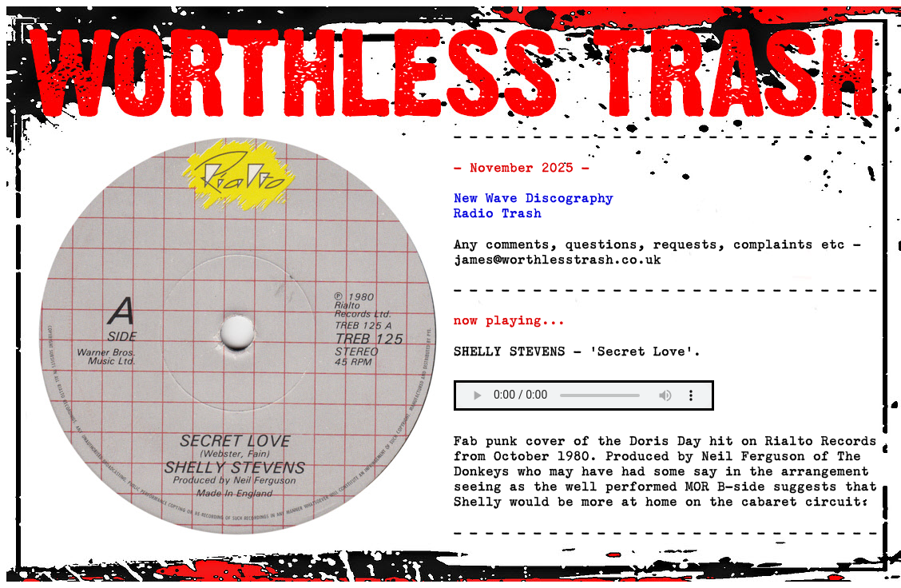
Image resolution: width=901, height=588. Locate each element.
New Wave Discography (534, 199)
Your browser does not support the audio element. (584, 395)
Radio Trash (498, 214)
